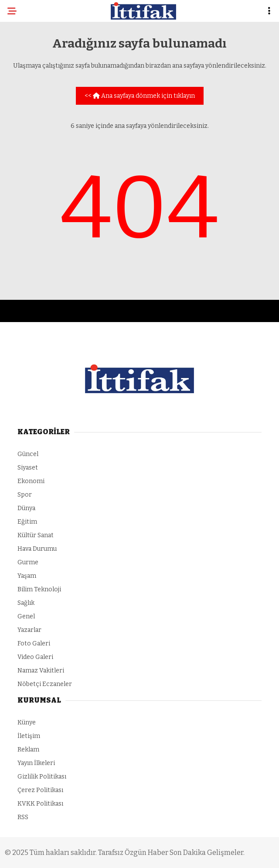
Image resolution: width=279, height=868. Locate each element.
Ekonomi (31, 481)
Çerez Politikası (40, 790)
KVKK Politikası (40, 804)
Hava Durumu (37, 549)
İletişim (29, 736)
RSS (23, 817)
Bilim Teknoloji (39, 589)
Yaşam (27, 576)
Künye (27, 722)
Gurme (28, 562)
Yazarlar (29, 630)
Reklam (28, 750)
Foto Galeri (34, 643)
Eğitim (27, 522)
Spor (25, 495)
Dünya (26, 508)
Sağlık (26, 603)
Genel (26, 616)
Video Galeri (35, 657)
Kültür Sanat (36, 535)
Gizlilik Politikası (42, 777)
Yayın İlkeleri (36, 763)
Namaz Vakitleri (41, 671)
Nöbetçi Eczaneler (45, 684)
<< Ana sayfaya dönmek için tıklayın (140, 96)
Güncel (28, 454)
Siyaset (28, 468)
